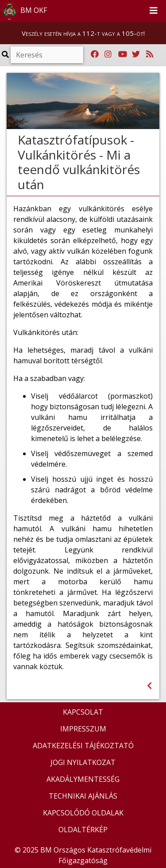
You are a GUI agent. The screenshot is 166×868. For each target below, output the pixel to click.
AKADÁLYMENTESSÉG (83, 779)
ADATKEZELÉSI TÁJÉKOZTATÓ (83, 746)
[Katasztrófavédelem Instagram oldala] (108, 54)
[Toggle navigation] (154, 11)
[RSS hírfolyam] (150, 54)
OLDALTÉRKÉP (83, 830)
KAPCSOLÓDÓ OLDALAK (83, 813)
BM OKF (24, 11)
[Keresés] (47, 55)
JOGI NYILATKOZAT (83, 762)
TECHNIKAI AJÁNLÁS (83, 796)
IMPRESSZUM (83, 729)
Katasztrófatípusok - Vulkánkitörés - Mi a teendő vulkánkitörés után (79, 162)
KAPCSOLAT (83, 712)
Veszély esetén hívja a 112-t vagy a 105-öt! (83, 33)
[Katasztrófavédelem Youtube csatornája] (123, 54)
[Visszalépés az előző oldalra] (149, 686)
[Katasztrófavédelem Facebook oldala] (95, 54)
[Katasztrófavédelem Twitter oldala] (136, 54)
